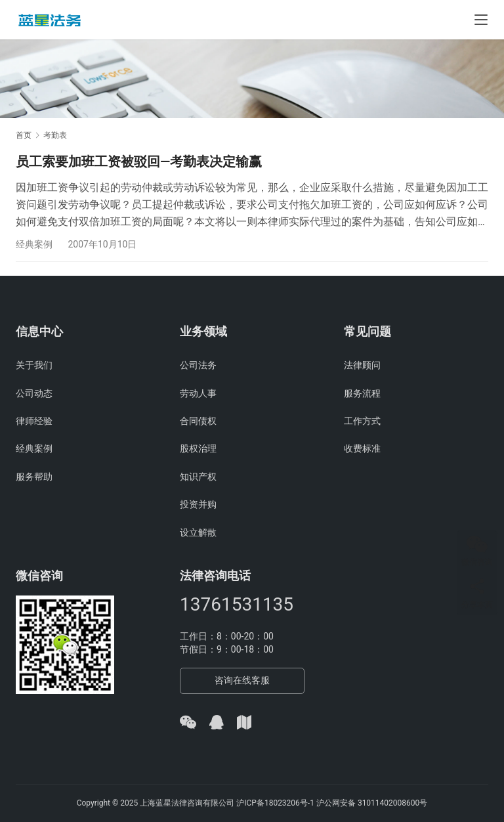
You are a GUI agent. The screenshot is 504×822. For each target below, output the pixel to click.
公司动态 (34, 393)
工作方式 (362, 421)
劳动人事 (198, 393)
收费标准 (362, 449)
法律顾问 (362, 365)
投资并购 (198, 504)
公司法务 (198, 365)
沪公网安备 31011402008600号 (372, 803)
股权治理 (198, 449)
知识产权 (198, 477)
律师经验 (34, 421)
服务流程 (362, 393)
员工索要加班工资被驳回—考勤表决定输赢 (139, 162)
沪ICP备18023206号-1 (275, 803)
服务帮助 (34, 477)
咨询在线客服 (242, 680)
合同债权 (198, 421)
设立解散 (198, 532)
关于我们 (34, 365)
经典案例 (34, 244)
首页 (24, 135)
